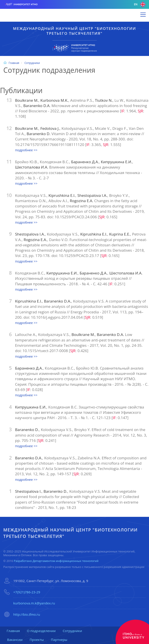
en (140, 4)
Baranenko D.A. (37, 106)
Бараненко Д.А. (85, 162)
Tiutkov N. (104, 100)
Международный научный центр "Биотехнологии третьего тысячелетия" (74, 31)
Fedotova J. (50, 128)
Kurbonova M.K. (54, 100)
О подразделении (41, 631)
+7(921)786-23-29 (27, 592)
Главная (11, 63)
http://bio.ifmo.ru (27, 614)
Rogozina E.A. (82, 201)
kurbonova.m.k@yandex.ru (34, 603)
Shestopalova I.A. (92, 195)
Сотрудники (32, 63)
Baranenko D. (39, 134)
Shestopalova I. (28, 491)
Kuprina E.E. (120, 234)
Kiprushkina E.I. (62, 195)
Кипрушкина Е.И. (117, 162)
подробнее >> (26, 150)
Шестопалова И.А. (32, 167)
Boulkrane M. (27, 100)
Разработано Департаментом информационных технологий (56, 561)
